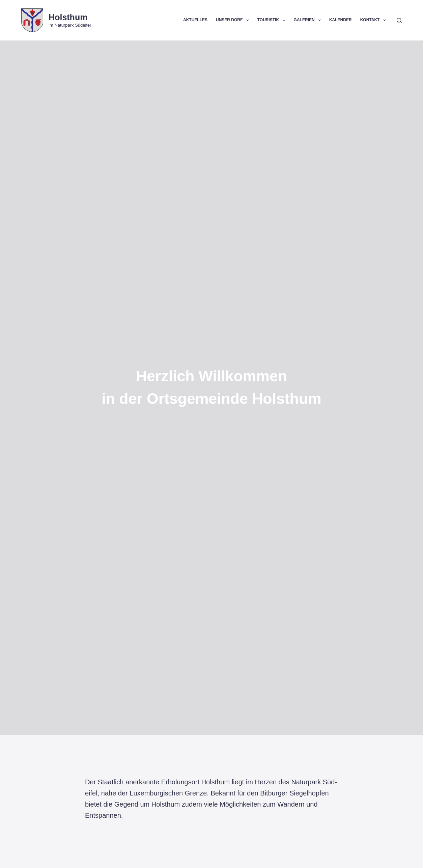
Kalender (341, 20)
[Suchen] (399, 20)
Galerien (309, 20)
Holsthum (68, 17)
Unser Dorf (234, 20)
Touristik (273, 20)
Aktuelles (195, 20)
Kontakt (374, 20)
